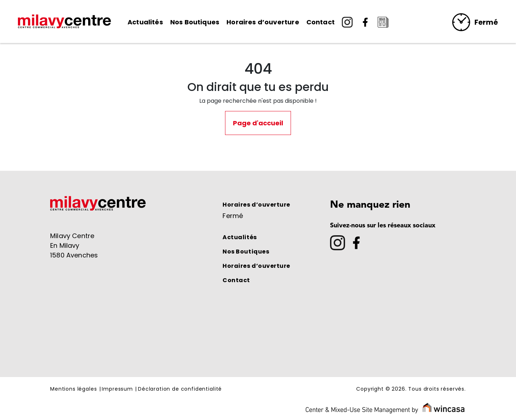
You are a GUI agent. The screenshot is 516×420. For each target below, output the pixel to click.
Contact (321, 22)
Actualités (145, 22)
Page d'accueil (258, 123)
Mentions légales (73, 389)
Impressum (117, 389)
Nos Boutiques (195, 22)
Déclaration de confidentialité (180, 389)
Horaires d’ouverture (263, 22)
